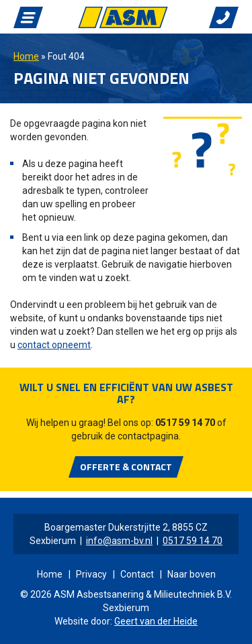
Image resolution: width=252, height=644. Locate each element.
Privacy (91, 574)
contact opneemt (54, 345)
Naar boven (192, 574)
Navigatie (28, 17)
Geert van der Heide (156, 621)
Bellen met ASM (224, 17)
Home (26, 56)
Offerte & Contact (126, 467)
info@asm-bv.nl (119, 541)
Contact (137, 574)
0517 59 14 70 (185, 423)
